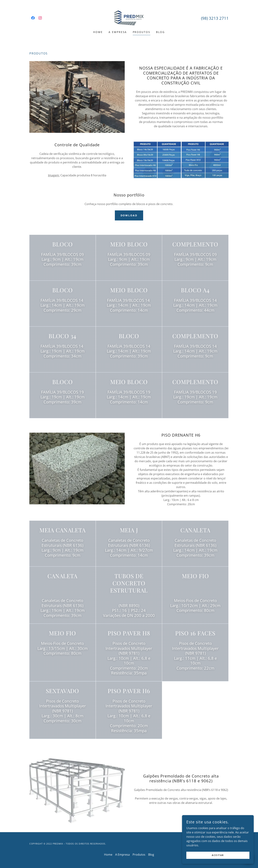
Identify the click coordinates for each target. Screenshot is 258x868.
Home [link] (98, 32)
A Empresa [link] (118, 32)
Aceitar (218, 855)
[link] (33, 18)
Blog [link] (160, 32)
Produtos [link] (142, 32)
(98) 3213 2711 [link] (215, 18)
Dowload (129, 215)
